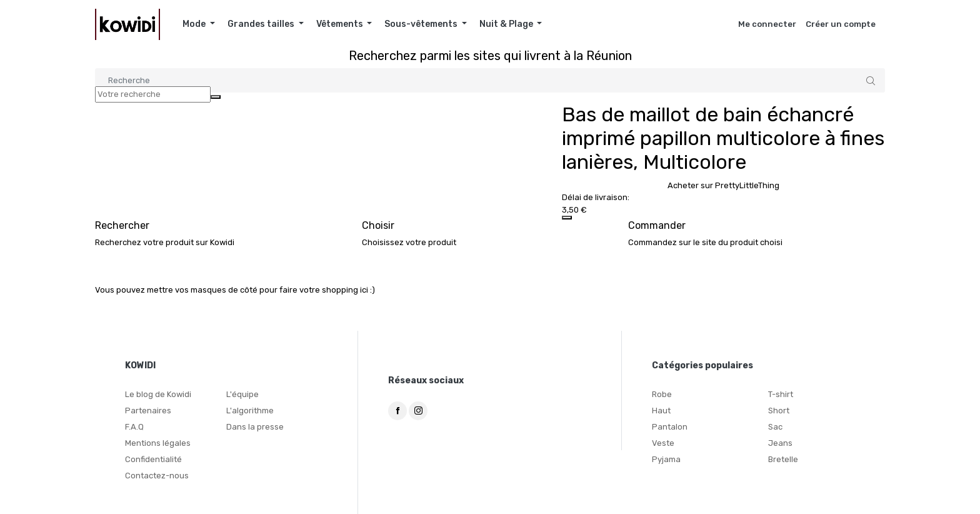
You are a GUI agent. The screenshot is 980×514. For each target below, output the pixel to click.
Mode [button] (195, 24)
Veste (663, 443)
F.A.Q (134, 427)
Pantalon (670, 427)
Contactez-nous (157, 476)
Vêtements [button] (341, 24)
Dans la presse (255, 427)
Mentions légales (158, 443)
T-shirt (781, 394)
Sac (775, 427)
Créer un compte (841, 24)
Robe (662, 394)
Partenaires (148, 411)
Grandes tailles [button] (262, 24)
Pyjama (666, 459)
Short (779, 411)
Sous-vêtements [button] (422, 24)
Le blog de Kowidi (158, 394)
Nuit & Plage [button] (507, 24)
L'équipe (242, 394)
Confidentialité (153, 459)
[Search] (490, 80)
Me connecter (767, 24)
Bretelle (783, 459)
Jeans (780, 443)
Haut (661, 411)
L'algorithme (250, 411)
